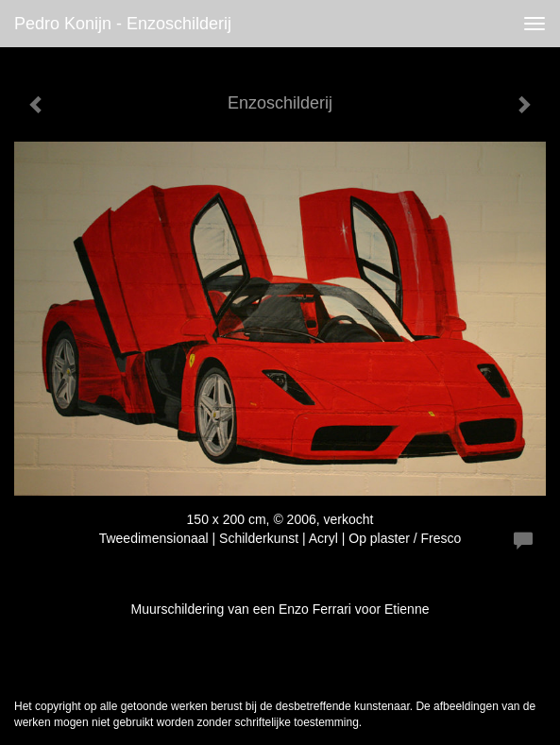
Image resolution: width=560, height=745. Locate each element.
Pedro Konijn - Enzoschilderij (123, 24)
